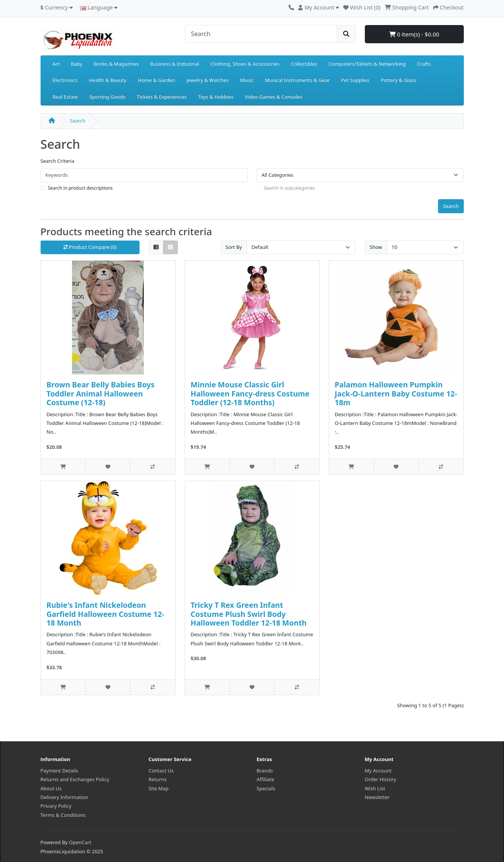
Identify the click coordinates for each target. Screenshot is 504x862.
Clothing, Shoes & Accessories (245, 64)
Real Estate (65, 97)
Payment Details (59, 771)
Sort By (234, 247)
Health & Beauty (108, 80)
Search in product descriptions (80, 188)
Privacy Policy (56, 806)
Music (247, 80)
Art (56, 64)
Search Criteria (58, 161)
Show (376, 247)
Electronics (65, 80)
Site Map (159, 788)
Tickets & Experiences (162, 97)
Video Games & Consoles (274, 97)
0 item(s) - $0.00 (414, 34)
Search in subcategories (289, 188)
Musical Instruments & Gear (298, 80)
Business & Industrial (175, 64)
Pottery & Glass (398, 80)
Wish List (375, 788)
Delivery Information (64, 797)
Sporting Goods (107, 97)
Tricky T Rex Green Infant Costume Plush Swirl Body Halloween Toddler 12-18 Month (249, 614)
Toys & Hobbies (216, 97)
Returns (158, 779)
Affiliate (266, 779)
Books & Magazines (116, 64)
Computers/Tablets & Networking (367, 64)
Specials (266, 788)
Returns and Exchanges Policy (75, 779)
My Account (378, 771)
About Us (51, 788)
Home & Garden (156, 80)
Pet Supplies (355, 80)
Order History (381, 779)
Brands (265, 771)
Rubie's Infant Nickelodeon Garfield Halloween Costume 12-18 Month (105, 614)
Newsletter (377, 797)
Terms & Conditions (63, 815)
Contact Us (161, 771)
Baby (77, 64)
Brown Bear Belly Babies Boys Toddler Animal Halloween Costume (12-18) (101, 393)
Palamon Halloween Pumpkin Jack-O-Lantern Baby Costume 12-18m (396, 393)
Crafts (424, 64)
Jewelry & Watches (208, 80)
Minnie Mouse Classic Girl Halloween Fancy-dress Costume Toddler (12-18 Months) (250, 393)
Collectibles (304, 64)
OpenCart (80, 842)
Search (78, 121)
